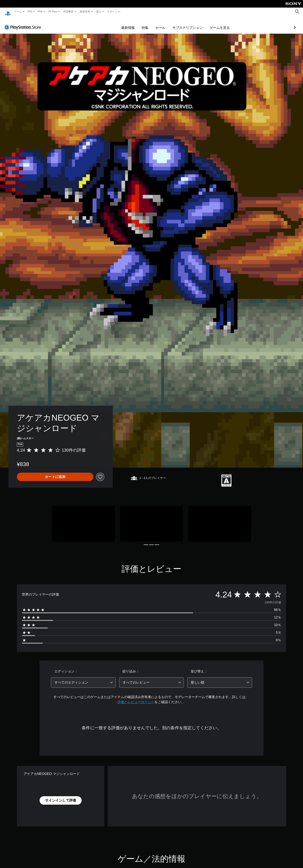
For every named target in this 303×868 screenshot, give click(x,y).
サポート (112, 12)
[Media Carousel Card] (83, 520)
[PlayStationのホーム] (8, 12)
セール (136, 24)
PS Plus (53, 12)
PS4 (40, 12)
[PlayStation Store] (24, 23)
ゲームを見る (195, 24)
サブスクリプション (163, 24)
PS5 (30, 12)
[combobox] (83, 679)
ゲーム (18, 12)
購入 (99, 12)
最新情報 (85, 12)
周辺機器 (68, 12)
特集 (121, 24)
